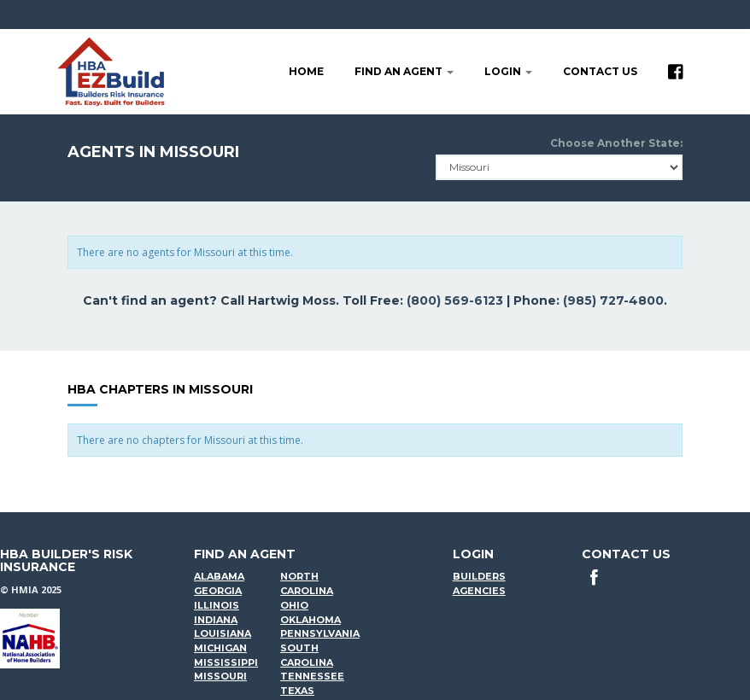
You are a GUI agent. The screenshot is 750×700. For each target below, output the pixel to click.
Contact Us (600, 71)
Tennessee (312, 676)
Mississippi (226, 662)
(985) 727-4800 (613, 300)
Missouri (220, 676)
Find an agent (404, 71)
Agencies (479, 591)
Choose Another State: (616, 143)
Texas (297, 691)
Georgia (218, 591)
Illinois (217, 605)
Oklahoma (311, 620)
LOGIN (508, 71)
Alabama (219, 576)
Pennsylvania (320, 633)
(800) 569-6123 (455, 300)
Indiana (216, 620)
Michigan (220, 648)
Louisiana (223, 633)
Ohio (294, 605)
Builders (479, 576)
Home (306, 71)
